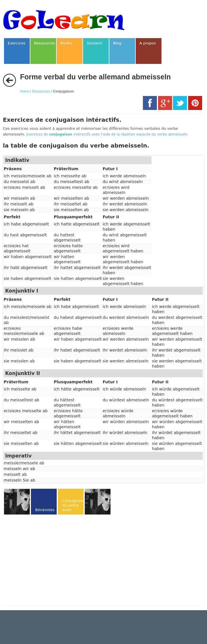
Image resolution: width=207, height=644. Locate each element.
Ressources (41, 91)
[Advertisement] (51, 561)
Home (25, 91)
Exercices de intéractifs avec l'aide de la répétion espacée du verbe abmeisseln (107, 134)
